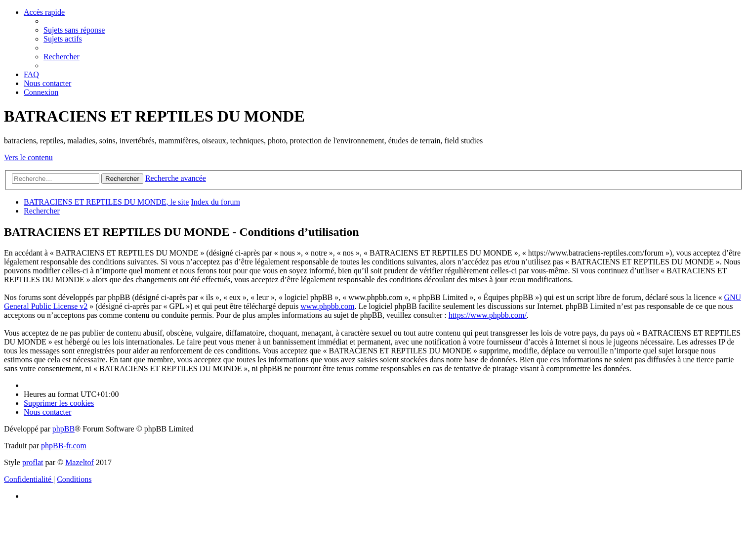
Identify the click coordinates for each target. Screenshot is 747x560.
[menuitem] (74, 30)
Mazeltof (80, 462)
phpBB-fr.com (64, 446)
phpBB (63, 429)
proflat (33, 462)
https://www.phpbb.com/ (488, 315)
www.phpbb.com (327, 306)
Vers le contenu (28, 157)
